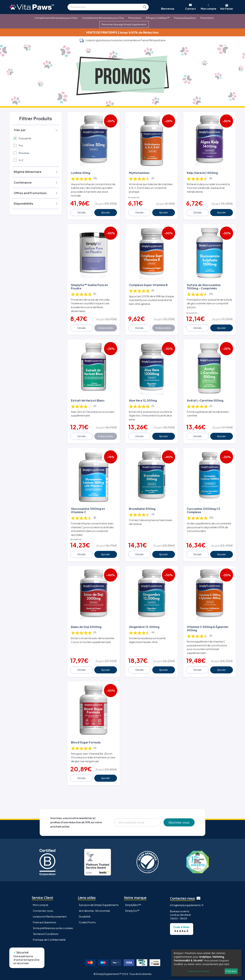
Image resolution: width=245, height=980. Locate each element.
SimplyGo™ (132, 911)
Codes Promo (87, 922)
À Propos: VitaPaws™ (158, 18)
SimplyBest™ (133, 905)
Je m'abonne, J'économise (94, 911)
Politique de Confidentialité (49, 940)
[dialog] (206, 963)
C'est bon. (231, 971)
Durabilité (85, 916)
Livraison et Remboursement (50, 916)
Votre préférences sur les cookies (53, 928)
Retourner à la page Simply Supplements (124, 24)
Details (82, 212)
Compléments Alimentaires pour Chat (103, 18)
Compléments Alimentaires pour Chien (56, 18)
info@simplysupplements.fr (187, 905)
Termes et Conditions (46, 934)
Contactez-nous (43, 911)
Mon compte (41, 905)
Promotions (135, 18)
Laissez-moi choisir (198, 971)
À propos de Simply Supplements (99, 905)
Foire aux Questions (185, 18)
